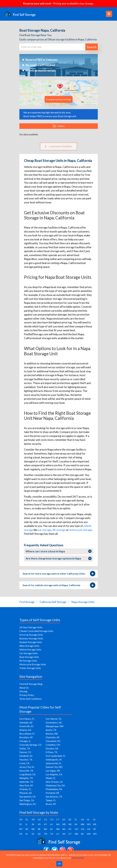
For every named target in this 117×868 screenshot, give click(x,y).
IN (33, 824)
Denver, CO (25, 752)
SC (33, 834)
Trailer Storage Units (30, 668)
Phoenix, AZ (26, 793)
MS (95, 824)
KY (45, 824)
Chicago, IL (25, 741)
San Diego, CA (27, 800)
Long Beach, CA (27, 774)
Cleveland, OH (53, 741)
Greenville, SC (27, 726)
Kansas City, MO (54, 767)
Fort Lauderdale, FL (56, 756)
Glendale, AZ (26, 723)
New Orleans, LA (54, 782)
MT (21, 829)
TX (52, 834)
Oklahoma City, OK (55, 785)
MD (64, 824)
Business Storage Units (31, 638)
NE (39, 829)
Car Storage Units (29, 653)
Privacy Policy (27, 695)
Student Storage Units (31, 642)
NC (27, 829)
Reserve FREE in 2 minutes (42, 60)
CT (58, 819)
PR (21, 834)
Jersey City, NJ (27, 767)
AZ (39, 819)
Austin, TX (51, 730)
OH (76, 829)
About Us (24, 688)
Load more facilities (58, 146)
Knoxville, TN (26, 771)
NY (70, 829)
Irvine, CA (24, 763)
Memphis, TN (26, 778)
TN (46, 834)
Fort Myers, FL (27, 719)
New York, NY (26, 785)
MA (58, 824)
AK (21, 819)
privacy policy (78, 858)
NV (64, 829)
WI (82, 834)
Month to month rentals (41, 71)
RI (27, 834)
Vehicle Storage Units (30, 650)
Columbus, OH (53, 745)
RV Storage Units (28, 661)
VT (70, 834)
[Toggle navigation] (109, 14)
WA (76, 834)
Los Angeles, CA (54, 774)
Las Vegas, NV (53, 771)
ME (70, 824)
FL (76, 819)
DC (64, 819)
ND (33, 829)
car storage (45, 530)
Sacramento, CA (27, 797)
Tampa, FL (51, 800)
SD (39, 834)
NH (46, 829)
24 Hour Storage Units (31, 627)
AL (27, 819)
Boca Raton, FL (27, 734)
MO (89, 824)
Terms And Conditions (31, 699)
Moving (23, 691)
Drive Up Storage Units (31, 635)
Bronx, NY (51, 804)
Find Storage (27, 602)
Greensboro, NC (54, 723)
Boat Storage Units (29, 657)
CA (46, 819)
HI (88, 819)
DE (70, 819)
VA (64, 834)
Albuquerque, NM (55, 726)
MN (83, 824)
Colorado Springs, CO (30, 745)
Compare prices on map (59, 99)
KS (39, 824)
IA (94, 819)
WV (89, 834)
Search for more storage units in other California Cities (59, 574)
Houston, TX (26, 760)
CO (52, 819)
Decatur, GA (52, 748)
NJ (51, 829)
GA (82, 819)
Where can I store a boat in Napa (59, 551)
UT (58, 834)
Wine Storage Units (29, 646)
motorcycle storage (81, 530)
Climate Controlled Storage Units (36, 631)
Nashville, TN (26, 782)
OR (89, 829)
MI (76, 824)
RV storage (59, 530)
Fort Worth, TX (54, 719)
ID (21, 824)
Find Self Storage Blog (31, 684)
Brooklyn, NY (26, 737)
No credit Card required (40, 65)
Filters (59, 126)
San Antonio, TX (54, 797)
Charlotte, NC (53, 737)
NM (58, 829)
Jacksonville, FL (54, 763)
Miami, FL (51, 778)
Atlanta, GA (25, 730)
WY (95, 834)
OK (83, 829)
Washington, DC (28, 804)
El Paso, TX (52, 752)
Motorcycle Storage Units (33, 664)
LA (51, 824)
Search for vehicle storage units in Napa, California (59, 585)
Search (92, 47)
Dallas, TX (25, 748)
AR (33, 819)
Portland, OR (52, 793)
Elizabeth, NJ (26, 756)
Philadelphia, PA (54, 789)
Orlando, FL (25, 789)
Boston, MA (52, 734)
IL (26, 824)
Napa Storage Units (83, 602)
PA (95, 829)
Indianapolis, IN (54, 760)
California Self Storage (53, 602)
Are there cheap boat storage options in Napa (59, 559)
